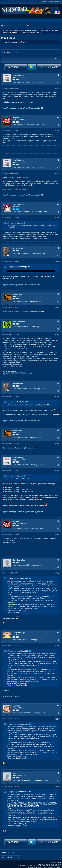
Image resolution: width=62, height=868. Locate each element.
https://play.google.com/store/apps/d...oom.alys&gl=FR (23, 108)
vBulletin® (49, 864)
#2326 (57, 88)
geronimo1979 (19, 322)
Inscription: (17, 82)
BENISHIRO (18, 248)
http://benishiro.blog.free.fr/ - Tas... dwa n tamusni (21, 285)
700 (41, 67)
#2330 (57, 261)
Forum (8, 26)
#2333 (57, 397)
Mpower (16, 118)
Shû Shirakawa (19, 205)
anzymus (16, 706)
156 (32, 67)
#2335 (57, 471)
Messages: (35, 82)
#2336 (57, 535)
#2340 (57, 787)
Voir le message (25, 223)
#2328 (57, 173)
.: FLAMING (27, 26)
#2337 (57, 573)
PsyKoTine (17, 294)
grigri (15, 773)
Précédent (13, 67)
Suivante (53, 67)
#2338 (57, 646)
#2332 (57, 335)
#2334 (57, 444)
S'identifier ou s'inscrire (51, 2)
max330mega (18, 75)
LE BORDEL (17, 26)
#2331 (57, 308)
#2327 (57, 131)
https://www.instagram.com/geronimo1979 (18, 374)
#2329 (57, 218)
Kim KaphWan (19, 560)
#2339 (57, 719)
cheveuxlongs (19, 633)
